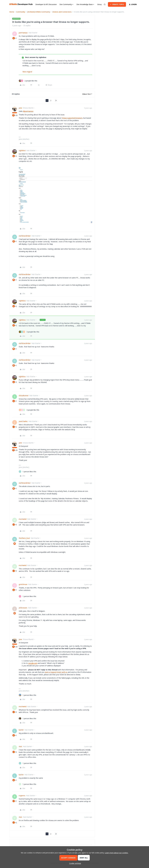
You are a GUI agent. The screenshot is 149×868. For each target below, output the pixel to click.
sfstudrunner (24, 396)
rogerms (22, 796)
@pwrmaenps (28, 111)
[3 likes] (29, 332)
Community (21, 12)
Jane (20, 108)
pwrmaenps (23, 33)
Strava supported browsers (72, 118)
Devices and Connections (62, 12)
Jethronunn (23, 608)
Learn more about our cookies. (117, 853)
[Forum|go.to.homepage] (21, 4)
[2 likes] (28, 81)
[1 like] (27, 472)
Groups (100, 4)
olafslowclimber (25, 236)
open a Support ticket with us (56, 672)
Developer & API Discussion (46, 4)
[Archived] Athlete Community (39, 12)
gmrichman (23, 584)
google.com (33, 663)
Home (12, 12)
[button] (117, 4)
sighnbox (22, 150)
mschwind (23, 519)
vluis (20, 746)
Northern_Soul (24, 538)
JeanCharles (23, 421)
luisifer (21, 730)
